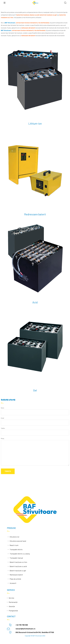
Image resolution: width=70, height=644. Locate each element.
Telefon (35, 432)
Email (35, 422)
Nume (35, 411)
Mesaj (35, 452)
